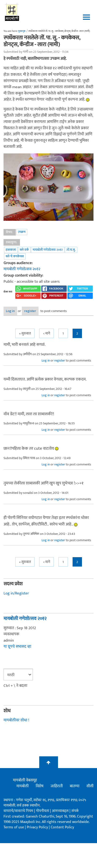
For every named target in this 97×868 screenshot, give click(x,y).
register (30, 311)
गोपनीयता (43, 811)
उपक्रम (22, 232)
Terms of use (14, 827)
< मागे (47, 333)
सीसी (90, 786)
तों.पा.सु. (71, 250)
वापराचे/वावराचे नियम (18, 811)
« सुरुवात (25, 333)
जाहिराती (57, 786)
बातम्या (75, 786)
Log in (10, 311)
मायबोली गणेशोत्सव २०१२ (48, 250)
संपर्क (75, 811)
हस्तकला (11, 250)
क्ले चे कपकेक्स (15, 256)
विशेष (40, 786)
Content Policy (62, 827)
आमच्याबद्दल (61, 811)
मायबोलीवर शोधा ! (16, 720)
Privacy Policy (38, 827)
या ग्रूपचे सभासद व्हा (17, 647)
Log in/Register (16, 593)
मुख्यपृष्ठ (22, 31)
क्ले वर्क (24, 250)
